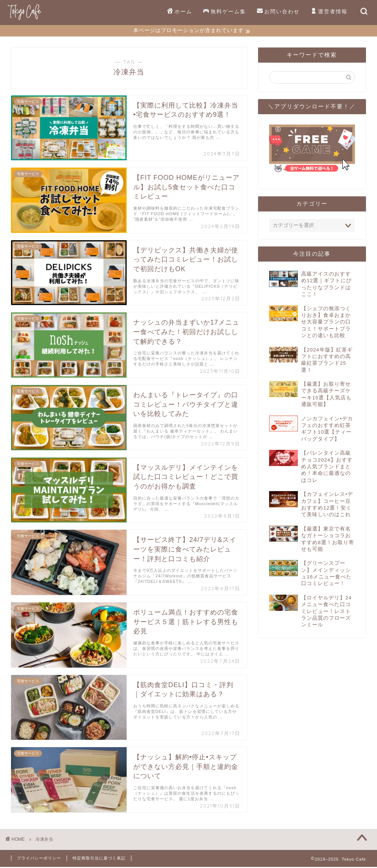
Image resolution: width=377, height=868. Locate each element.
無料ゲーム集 (225, 12)
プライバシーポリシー (39, 859)
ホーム (180, 12)
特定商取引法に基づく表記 (99, 859)
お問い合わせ (278, 12)
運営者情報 (329, 12)
